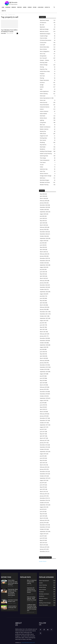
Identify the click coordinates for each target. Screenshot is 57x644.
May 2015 (42, 487)
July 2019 (42, 376)
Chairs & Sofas (44, 38)
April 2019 (42, 383)
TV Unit (42, 165)
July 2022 (42, 296)
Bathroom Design (44, 29)
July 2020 (42, 349)
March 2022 (43, 305)
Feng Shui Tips (44, 69)
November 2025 (44, 207)
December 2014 (44, 498)
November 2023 (44, 261)
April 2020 (42, 356)
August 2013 (43, 534)
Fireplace (42, 74)
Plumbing (42, 142)
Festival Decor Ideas (45, 71)
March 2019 (43, 385)
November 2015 (44, 474)
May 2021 (42, 327)
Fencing (42, 67)
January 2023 (43, 283)
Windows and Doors (45, 182)
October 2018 (43, 396)
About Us (4, 11)
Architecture (43, 23)
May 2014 (42, 514)
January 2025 (43, 229)
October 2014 (43, 503)
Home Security (44, 102)
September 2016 (44, 452)
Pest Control (43, 140)
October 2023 (43, 263)
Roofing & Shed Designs (46, 151)
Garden (25, 7)
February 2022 (43, 307)
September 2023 (44, 265)
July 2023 (42, 269)
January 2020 (43, 363)
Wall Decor (43, 178)
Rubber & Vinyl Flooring (46, 154)
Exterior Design (44, 65)
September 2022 (44, 292)
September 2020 (44, 345)
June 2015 (42, 485)
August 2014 (43, 507)
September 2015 (44, 478)
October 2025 (43, 209)
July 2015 (42, 483)
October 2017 (43, 423)
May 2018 (42, 407)
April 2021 (42, 329)
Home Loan (43, 100)
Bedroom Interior (44, 31)
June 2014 (42, 511)
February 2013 (43, 547)
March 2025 (43, 225)
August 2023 (43, 267)
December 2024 (44, 232)
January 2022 (43, 309)
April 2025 (42, 223)
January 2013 (43, 549)
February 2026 (43, 201)
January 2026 (43, 203)
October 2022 (43, 289)
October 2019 (43, 369)
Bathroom (8, 7)
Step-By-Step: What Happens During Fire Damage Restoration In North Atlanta (13, 589)
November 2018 (44, 394)
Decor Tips (43, 54)
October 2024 (43, 236)
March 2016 (43, 465)
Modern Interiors (44, 129)
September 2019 (44, 372)
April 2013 (42, 543)
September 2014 (44, 505)
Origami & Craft (44, 136)
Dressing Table (44, 63)
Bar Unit (42, 25)
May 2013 (42, 540)
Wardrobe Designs (45, 180)
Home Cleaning (44, 94)
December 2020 (44, 338)
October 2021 (43, 316)
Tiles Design (43, 158)
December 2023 (44, 258)
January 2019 (43, 389)
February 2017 (43, 440)
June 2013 (42, 538)
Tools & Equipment (45, 160)
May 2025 (42, 221)
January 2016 (43, 469)
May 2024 (42, 247)
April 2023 (42, 276)
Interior (30, 7)
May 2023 (42, 274)
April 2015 (42, 489)
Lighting (42, 120)
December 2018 (44, 392)
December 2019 (44, 365)
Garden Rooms (43, 561)
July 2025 (42, 216)
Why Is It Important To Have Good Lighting (32, 581)
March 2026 (43, 198)
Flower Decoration (44, 80)
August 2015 (43, 480)
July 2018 (42, 403)
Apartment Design (44, 20)
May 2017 (42, 434)
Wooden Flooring (44, 185)
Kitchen (35, 7)
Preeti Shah (3, 33)
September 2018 (44, 398)
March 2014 (43, 518)
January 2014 (43, 523)
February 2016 (43, 467)
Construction (43, 43)
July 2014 (42, 509)
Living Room (41, 7)
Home (3, 7)
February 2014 (43, 520)
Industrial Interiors (45, 107)
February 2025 (43, 227)
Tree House (43, 162)
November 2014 (44, 500)
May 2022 (42, 301)
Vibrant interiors (44, 174)
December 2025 (44, 205)
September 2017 (44, 425)
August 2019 (43, 374)
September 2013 (44, 531)
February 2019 (43, 387)
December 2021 (44, 312)
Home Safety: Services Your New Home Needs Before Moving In (13, 581)
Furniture (19, 7)
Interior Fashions (44, 111)
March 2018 (43, 412)
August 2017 (43, 427)
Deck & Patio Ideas (44, 47)
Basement (42, 27)
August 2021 (43, 321)
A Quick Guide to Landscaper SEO (12, 603)
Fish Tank (42, 76)
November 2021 (44, 314)
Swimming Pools (44, 156)
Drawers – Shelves (44, 60)
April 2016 (42, 463)
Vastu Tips (42, 171)
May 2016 (42, 460)
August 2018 (43, 400)
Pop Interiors (43, 145)
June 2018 (42, 405)
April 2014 (42, 516)
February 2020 (43, 360)
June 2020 (42, 352)
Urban (41, 167)
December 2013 (44, 525)
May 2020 (42, 354)
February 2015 (43, 494)
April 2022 (42, 303)
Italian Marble (43, 114)
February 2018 (43, 414)
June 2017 (42, 432)
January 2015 (43, 496)
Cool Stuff (42, 45)
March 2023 (43, 278)
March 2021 (43, 332)
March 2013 (43, 545)
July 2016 (42, 456)
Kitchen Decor (43, 118)
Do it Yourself (43, 58)
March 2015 (43, 491)
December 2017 (44, 418)
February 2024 (43, 254)
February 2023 (43, 281)
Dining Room (43, 56)
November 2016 (44, 447)
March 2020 (43, 358)
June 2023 (42, 272)
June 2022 (42, 298)
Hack (41, 89)
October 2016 (43, 449)
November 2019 (44, 367)
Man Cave (42, 125)
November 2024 (44, 234)
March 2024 (43, 252)
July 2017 (42, 429)
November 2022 (44, 287)
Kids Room (43, 116)
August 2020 (43, 347)
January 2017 (43, 443)
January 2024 (43, 256)
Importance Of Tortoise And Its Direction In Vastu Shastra (32, 587)
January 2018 (43, 416)
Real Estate (43, 147)
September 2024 (44, 238)
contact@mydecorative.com (28, 637)
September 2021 (44, 318)
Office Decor (43, 134)
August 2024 (43, 241)
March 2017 (43, 438)
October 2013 (43, 529)
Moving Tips (43, 131)
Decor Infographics (45, 51)
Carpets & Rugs (44, 36)
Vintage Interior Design (46, 176)
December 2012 (44, 551)
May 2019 (42, 380)
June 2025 (42, 218)
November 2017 (44, 420)
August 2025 (43, 214)
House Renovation (44, 105)
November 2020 (44, 341)
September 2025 (44, 212)
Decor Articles (43, 49)
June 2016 (42, 458)
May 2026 (42, 194)
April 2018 (42, 409)
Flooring (42, 78)
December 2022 (44, 285)
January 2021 (43, 336)
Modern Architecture (45, 127)
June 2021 (42, 325)
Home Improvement (45, 98)
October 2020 (43, 343)
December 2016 (44, 445)
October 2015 (43, 476)
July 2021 (42, 323)
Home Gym (43, 96)
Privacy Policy (23, 643)
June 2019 (42, 378)
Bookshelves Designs (45, 34)
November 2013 (44, 527)
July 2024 (42, 243)
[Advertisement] (39, 3)
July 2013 (42, 536)
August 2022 (43, 294)
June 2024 (42, 245)
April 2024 (42, 249)
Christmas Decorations (46, 40)
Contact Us (47, 7)
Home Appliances (44, 91)
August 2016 (43, 454)
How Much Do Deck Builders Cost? (12, 597)
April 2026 (42, 196)
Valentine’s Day (44, 169)
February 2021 (43, 334)
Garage (42, 85)
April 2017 (42, 436)
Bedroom (14, 7)
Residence (42, 149)
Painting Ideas (43, 138)
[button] (54, 7)
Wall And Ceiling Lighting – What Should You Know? (32, 595)
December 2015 (44, 472)
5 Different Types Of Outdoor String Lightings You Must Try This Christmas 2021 (32, 603)
